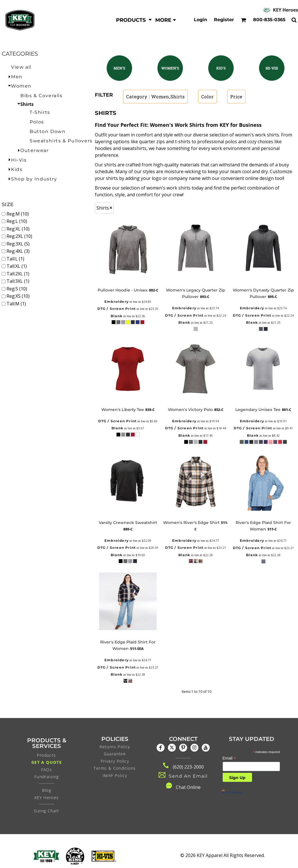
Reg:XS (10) (18, 296)
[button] (134, 20)
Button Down (48, 131)
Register (224, 20)
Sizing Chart (47, 811)
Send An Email (188, 776)
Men (17, 77)
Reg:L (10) (17, 221)
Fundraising (47, 777)
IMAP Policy (115, 775)
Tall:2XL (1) (18, 274)
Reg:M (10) (18, 214)
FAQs (47, 770)
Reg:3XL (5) (18, 244)
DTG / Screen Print (117, 309)
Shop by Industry (34, 179)
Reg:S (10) (17, 289)
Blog (47, 790)
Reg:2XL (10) (19, 236)
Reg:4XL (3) (18, 251)
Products (46, 755)
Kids (17, 169)
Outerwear (34, 150)
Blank (117, 316)
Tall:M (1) (16, 304)
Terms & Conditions (115, 768)
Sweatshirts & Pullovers (61, 141)
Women (21, 86)
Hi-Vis (19, 160)
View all (21, 67)
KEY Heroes (285, 10)
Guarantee (115, 754)
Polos (37, 122)
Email (229, 758)
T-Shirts (40, 112)
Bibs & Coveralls (41, 96)
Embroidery (117, 302)
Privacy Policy (115, 761)
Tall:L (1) (15, 259)
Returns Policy (115, 747)
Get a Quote (47, 762)
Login (201, 20)
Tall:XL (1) (17, 266)
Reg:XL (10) (18, 229)
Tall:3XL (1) (18, 281)
